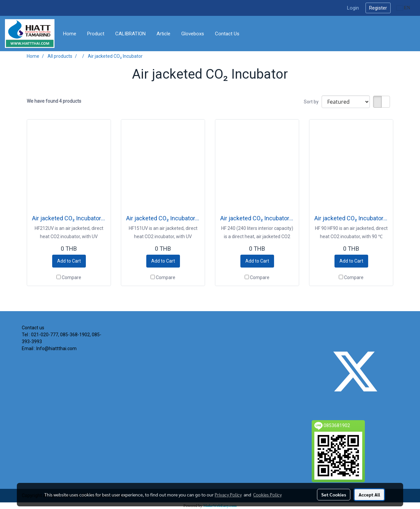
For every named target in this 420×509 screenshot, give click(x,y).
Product (96, 34)
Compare (71, 277)
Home (70, 34)
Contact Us (227, 34)
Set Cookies (334, 494)
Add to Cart (69, 261)
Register (378, 8)
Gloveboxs (193, 34)
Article (163, 34)
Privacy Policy (228, 494)
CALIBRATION (130, 34)
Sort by (313, 102)
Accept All (369, 494)
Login (353, 8)
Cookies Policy (267, 494)
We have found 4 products (54, 101)
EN (403, 8)
